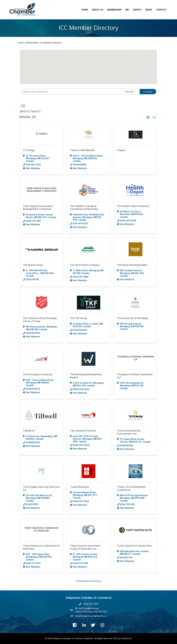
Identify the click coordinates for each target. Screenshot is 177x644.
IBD (127, 10)
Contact (161, 10)
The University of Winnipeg (132, 318)
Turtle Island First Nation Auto (134, 546)
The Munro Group (33, 265)
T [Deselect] (23, 106)
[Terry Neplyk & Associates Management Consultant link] (41, 190)
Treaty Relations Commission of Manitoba (41, 547)
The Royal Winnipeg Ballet (132, 265)
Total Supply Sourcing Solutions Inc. (41, 488)
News (149, 10)
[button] (93, 56)
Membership (114, 10)
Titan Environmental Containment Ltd (129, 432)
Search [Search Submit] (148, 92)
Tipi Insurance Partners (83, 431)
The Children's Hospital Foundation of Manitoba (84, 208)
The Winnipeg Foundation (38, 374)
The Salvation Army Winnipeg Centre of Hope (40, 320)
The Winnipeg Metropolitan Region (86, 376)
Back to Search (30, 111)
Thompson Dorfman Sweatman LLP (135, 376)
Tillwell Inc (29, 431)
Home (85, 10)
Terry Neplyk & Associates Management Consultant (38, 208)
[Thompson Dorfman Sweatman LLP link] (136, 358)
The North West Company (85, 265)
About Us (98, 10)
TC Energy (29, 150)
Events (137, 10)
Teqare (121, 150)
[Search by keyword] (72, 92)
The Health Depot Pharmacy (133, 206)
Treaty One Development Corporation (132, 488)
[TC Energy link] (41, 134)
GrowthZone (95, 581)
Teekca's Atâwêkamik (82, 150)
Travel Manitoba (79, 487)
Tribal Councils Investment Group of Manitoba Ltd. (85, 547)
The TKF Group (78, 318)
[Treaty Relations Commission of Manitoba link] (41, 529)
